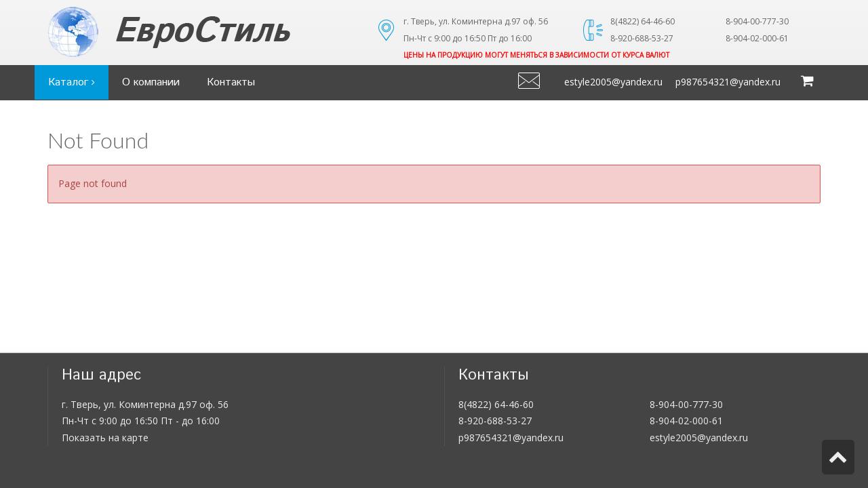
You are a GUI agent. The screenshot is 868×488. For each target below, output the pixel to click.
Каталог (72, 82)
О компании (151, 82)
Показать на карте (105, 438)
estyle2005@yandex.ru (613, 82)
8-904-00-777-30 (686, 404)
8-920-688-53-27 (495, 421)
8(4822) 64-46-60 (496, 404)
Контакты (231, 82)
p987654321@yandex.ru (728, 82)
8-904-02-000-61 (686, 421)
